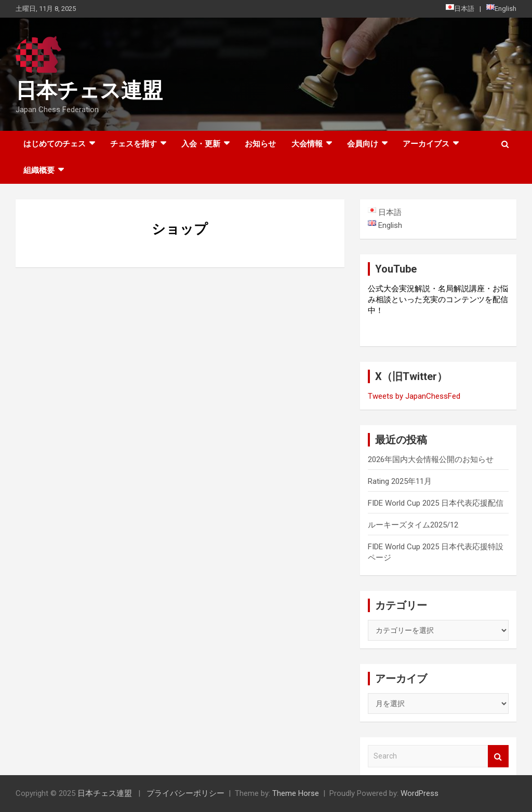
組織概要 (39, 170)
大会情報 (307, 144)
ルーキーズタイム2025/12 (413, 525)
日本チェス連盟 (89, 91)
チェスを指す (134, 144)
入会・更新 (201, 144)
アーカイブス (426, 144)
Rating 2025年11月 (400, 481)
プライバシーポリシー (185, 793)
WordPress (420, 793)
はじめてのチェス (55, 144)
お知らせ (260, 144)
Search (498, 756)
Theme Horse (296, 793)
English (501, 8)
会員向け (363, 144)
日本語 (460, 8)
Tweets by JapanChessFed (414, 396)
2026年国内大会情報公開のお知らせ (431, 459)
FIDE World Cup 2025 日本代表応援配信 (436, 503)
